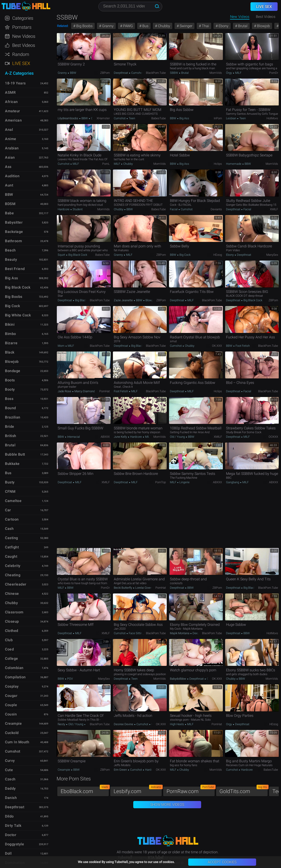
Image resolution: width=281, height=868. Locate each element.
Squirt (62, 255)
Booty (10, 389)
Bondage (13, 371)
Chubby (164, 26)
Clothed (12, 631)
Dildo (9, 816)
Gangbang (233, 482)
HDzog (218, 255)
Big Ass (184, 118)
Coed (9, 649)
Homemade (234, 164)
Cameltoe (13, 501)
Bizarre (11, 343)
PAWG (127, 26)
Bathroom (13, 241)
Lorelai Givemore (146, 588)
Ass (8, 167)
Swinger (186, 26)
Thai (205, 26)
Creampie (64, 770)
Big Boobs (84, 26)
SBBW (174, 73)
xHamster (103, 118)
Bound (11, 408)
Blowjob (263, 26)
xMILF (274, 209)
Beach (10, 250)
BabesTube (159, 118)
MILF (238, 73)
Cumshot (137, 73)
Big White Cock (18, 315)
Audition (12, 176)
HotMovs (272, 118)
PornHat (105, 391)
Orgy (229, 73)
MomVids (216, 73)
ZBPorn (105, 73)
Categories (23, 18)
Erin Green (121, 770)
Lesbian (231, 118)
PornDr (274, 73)
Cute (9, 770)
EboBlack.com (85, 790)
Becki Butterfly (123, 588)
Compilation (15, 677)
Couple (11, 705)
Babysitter (14, 222)
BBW (73, 73)
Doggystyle (14, 844)
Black (10, 352)
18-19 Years (15, 83)
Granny (107, 26)
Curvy (94, 118)
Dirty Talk (13, 826)
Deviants (216, 209)
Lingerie (184, 482)
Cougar (11, 696)
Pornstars (22, 27)
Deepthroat (121, 73)
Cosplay (12, 686)
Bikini (10, 324)
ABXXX (105, 437)
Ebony (223, 26)
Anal (9, 130)
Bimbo (11, 334)
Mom (61, 346)
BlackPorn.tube (156, 73)
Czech (10, 779)
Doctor (11, 835)
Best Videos (24, 45)
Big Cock (185, 255)
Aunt (9, 185)
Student (77, 209)
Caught (11, 556)
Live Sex (21, 63)
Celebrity (13, 566)
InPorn (218, 118)
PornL (106, 164)
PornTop (161, 482)
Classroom (14, 612)
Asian (10, 157)
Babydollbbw (178, 679)
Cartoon (12, 519)
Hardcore (64, 209)
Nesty (62, 724)
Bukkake (12, 464)
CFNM (10, 491)
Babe (9, 213)
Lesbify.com (138, 790)
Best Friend (15, 269)
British (11, 436)
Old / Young (178, 437)
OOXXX (273, 437)
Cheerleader (16, 584)
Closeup (12, 621)
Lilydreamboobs (68, 118)
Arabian (12, 148)
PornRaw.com (191, 790)
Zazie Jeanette (124, 300)
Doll (8, 853)
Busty (10, 482)
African (11, 102)
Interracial (73, 437)
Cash (9, 529)
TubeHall (26, 6)
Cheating (13, 575)
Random (21, 54)
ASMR (10, 92)
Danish (11, 798)
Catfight (12, 547)
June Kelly (121, 437)
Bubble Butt (15, 454)
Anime (11, 139)
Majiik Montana (180, 633)
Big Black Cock (77, 255)
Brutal (242, 26)
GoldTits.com (244, 790)
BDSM (10, 204)
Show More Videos (167, 805)
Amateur (13, 111)
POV (70, 679)
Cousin (11, 714)
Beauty (11, 259)
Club (9, 640)
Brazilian (13, 417)
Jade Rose (65, 391)
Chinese (12, 594)
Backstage (14, 232)
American (13, 120)
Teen (132, 118)
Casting (12, 538)
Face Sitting (136, 633)
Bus (145, 26)
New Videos (240, 17)
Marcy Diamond (85, 391)
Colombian (14, 668)
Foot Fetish (242, 346)
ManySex (272, 255)
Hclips (218, 164)
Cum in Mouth (17, 742)
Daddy (10, 788)
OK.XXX (217, 346)
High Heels (177, 724)
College (12, 659)
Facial (174, 209)
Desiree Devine (124, 724)
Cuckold (12, 733)
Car (8, 510)
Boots (10, 380)
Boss (9, 399)
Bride (10, 427)
